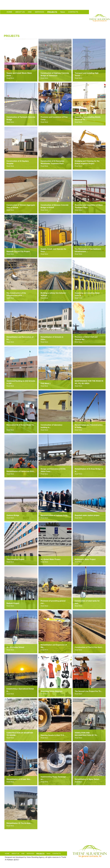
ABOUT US (20, 12)
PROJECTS (52, 12)
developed (20, 857)
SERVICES (40, 12)
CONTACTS (73, 12)
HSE (30, 12)
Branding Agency (38, 857)
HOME (9, 12)
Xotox (29, 857)
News (63, 12)
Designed (8, 857)
